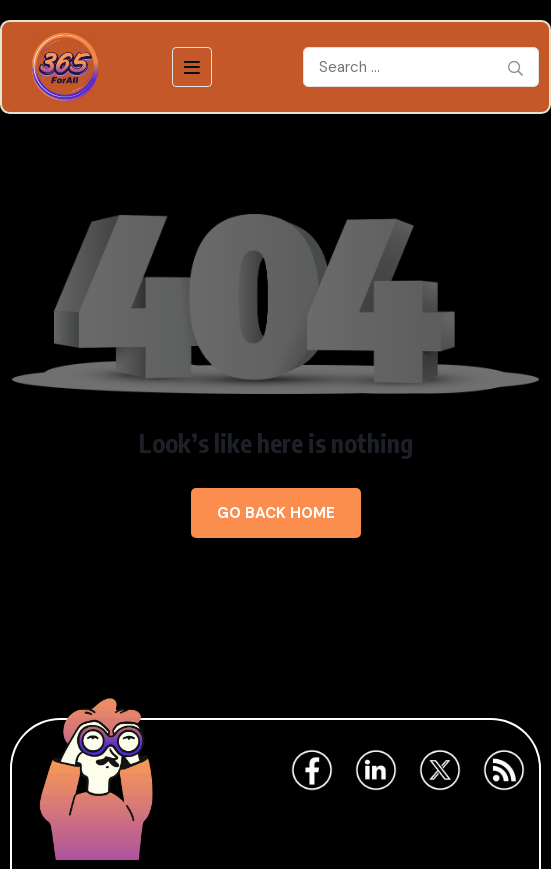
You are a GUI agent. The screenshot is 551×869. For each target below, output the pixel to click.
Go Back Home (276, 513)
